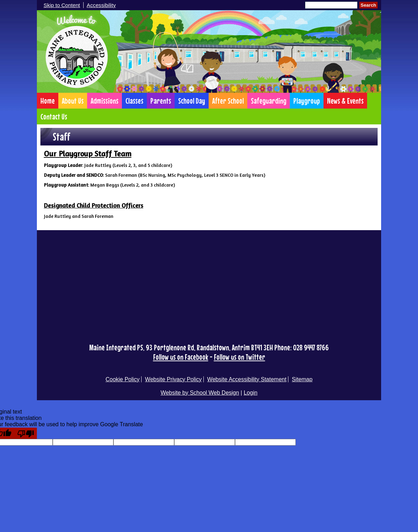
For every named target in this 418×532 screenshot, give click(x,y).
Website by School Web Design (200, 393)
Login (251, 393)
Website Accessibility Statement (247, 379)
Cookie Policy (122, 379)
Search (368, 5)
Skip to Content (62, 5)
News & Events (345, 101)
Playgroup (307, 101)
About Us (73, 101)
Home (48, 101)
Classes (134, 101)
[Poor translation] (26, 433)
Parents (161, 101)
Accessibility (101, 5)
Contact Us (54, 116)
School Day (192, 101)
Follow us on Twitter (240, 357)
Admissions (104, 101)
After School (228, 101)
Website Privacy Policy (174, 379)
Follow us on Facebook (181, 357)
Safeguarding (269, 101)
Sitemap (302, 379)
